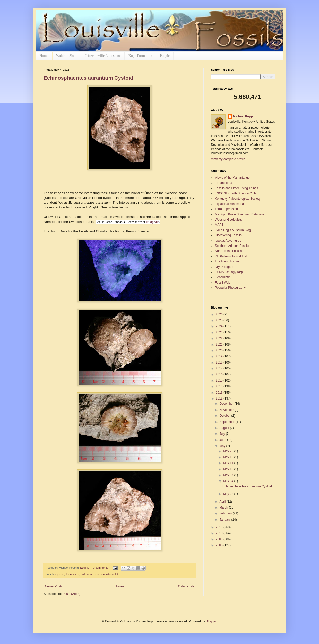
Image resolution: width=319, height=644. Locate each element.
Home (44, 56)
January (225, 520)
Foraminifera (224, 183)
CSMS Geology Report (231, 272)
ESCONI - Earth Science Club (235, 193)
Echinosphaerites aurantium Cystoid (89, 78)
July (223, 434)
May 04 (229, 481)
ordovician (87, 574)
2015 (220, 380)
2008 (220, 545)
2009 (220, 539)
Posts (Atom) (71, 594)
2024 (220, 326)
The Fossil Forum (227, 261)
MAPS (219, 225)
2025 (220, 320)
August (225, 428)
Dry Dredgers (224, 267)
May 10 (229, 469)
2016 (220, 374)
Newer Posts (54, 586)
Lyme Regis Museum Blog (233, 230)
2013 (220, 393)
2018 (220, 362)
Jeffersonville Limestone (103, 56)
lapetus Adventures (228, 241)
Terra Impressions (227, 209)
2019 (220, 356)
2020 (220, 350)
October (225, 416)
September (227, 422)
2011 (220, 527)
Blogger (211, 621)
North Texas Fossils (228, 251)
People (165, 56)
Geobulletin (223, 277)
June (223, 440)
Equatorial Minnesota (230, 204)
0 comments (101, 568)
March (224, 507)
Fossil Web (223, 283)
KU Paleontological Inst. (231, 256)
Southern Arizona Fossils (232, 246)
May (223, 446)
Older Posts (186, 586)
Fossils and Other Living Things (237, 188)
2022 (220, 338)
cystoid (60, 574)
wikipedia (153, 222)
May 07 (229, 475)
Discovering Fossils (228, 235)
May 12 (229, 457)
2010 (220, 533)
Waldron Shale (67, 56)
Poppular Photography (230, 288)
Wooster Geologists (229, 220)
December (227, 404)
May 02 (229, 494)
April (223, 502)
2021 (220, 344)
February (226, 513)
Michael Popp (243, 116)
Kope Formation (140, 56)
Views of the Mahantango (232, 178)
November (227, 410)
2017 (220, 368)
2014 (220, 386)
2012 (220, 398)
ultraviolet (112, 574)
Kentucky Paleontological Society (238, 199)
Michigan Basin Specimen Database (240, 214)
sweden (100, 574)
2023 (220, 332)
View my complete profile (228, 159)
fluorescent (72, 574)
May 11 (229, 463)
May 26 (229, 451)
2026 (220, 314)
